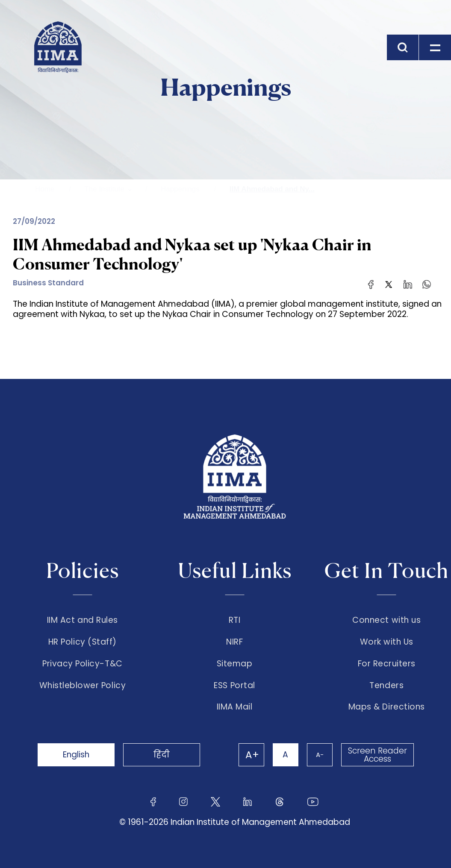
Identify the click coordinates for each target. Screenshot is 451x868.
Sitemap (235, 664)
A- (320, 755)
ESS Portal (234, 686)
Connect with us (386, 620)
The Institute (104, 189)
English (76, 755)
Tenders (386, 686)
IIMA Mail (235, 707)
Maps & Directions (387, 707)
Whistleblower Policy (83, 686)
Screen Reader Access (377, 755)
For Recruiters (387, 664)
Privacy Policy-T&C (83, 664)
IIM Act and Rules (83, 620)
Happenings (180, 189)
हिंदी (162, 755)
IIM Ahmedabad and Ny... (272, 189)
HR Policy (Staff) (83, 642)
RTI (235, 620)
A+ (252, 755)
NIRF (234, 642)
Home (45, 189)
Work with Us (387, 642)
